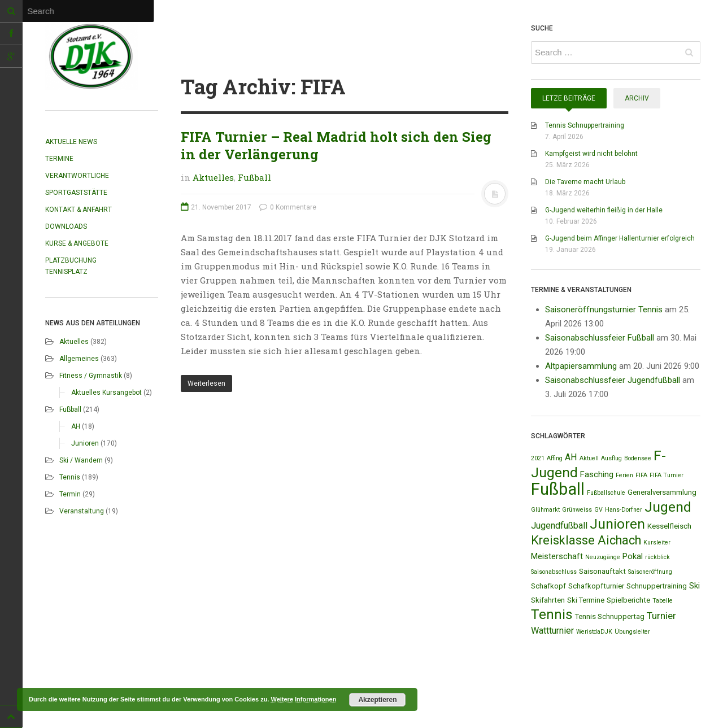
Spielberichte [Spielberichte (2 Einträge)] (628, 600)
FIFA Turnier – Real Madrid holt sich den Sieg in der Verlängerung (336, 145)
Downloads (66, 226)
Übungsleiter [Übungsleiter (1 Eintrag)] (632, 632)
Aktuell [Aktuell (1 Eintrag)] (589, 458)
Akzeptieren (377, 700)
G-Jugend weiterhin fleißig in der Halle (604, 210)
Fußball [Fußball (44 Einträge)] (558, 489)
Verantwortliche (77, 176)
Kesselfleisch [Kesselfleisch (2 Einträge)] (669, 526)
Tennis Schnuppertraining (585, 125)
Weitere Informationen (303, 699)
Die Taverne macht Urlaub (585, 182)
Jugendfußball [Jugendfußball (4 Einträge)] (559, 526)
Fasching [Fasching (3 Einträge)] (597, 474)
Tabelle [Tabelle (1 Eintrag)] (663, 601)
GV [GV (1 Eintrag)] (598, 510)
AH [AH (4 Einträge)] (571, 457)
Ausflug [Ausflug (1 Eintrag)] (611, 458)
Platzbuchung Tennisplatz (71, 266)
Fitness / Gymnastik (91, 376)
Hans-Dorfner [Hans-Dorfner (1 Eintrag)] (624, 510)
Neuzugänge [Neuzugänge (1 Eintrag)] (603, 557)
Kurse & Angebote (77, 243)
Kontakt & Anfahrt (79, 210)
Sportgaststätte (76, 193)
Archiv (637, 98)
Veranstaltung (82, 511)
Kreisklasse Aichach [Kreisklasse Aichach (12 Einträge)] (586, 540)
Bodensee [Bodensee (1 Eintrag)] (638, 458)
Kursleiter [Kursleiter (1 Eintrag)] (657, 542)
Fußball (70, 409)
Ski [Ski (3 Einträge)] (694, 586)
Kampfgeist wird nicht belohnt (591, 154)
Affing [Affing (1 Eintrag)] (555, 458)
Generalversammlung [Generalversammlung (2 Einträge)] (662, 492)
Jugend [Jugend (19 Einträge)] (668, 507)
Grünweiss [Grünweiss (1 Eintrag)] (577, 510)
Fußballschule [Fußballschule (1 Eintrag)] (606, 493)
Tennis (70, 477)
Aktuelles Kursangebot (106, 393)
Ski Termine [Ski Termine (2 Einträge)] (586, 600)
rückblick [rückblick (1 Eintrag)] (657, 557)
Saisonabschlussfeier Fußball (600, 338)
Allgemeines (79, 359)
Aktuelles (74, 342)
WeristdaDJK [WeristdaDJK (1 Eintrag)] (594, 632)
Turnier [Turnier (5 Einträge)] (661, 616)
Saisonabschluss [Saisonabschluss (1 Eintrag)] (554, 572)
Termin (70, 494)
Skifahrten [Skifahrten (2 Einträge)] (548, 600)
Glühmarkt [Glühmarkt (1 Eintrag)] (545, 510)
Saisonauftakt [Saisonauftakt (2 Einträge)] (602, 571)
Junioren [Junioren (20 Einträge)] (617, 524)
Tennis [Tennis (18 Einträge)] (552, 614)
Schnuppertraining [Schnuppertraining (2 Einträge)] (657, 586)
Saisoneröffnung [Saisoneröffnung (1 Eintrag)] (650, 572)
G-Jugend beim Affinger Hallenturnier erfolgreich (620, 238)
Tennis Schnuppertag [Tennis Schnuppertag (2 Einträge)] (610, 616)
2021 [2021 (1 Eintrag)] (538, 458)
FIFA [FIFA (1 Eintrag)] (641, 475)
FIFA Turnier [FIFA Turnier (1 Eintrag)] (667, 475)
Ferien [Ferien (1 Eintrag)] (624, 475)
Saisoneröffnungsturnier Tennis (604, 309)
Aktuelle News (71, 142)
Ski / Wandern (81, 460)
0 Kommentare (288, 207)
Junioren (85, 443)
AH (76, 426)
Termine (59, 159)
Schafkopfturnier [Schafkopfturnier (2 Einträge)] (596, 586)
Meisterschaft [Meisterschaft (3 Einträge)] (557, 556)
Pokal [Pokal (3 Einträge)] (633, 556)
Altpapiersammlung (581, 366)
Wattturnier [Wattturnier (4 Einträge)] (552, 631)
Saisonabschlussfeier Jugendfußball (613, 380)
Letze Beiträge (569, 98)
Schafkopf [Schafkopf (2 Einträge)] (548, 586)
